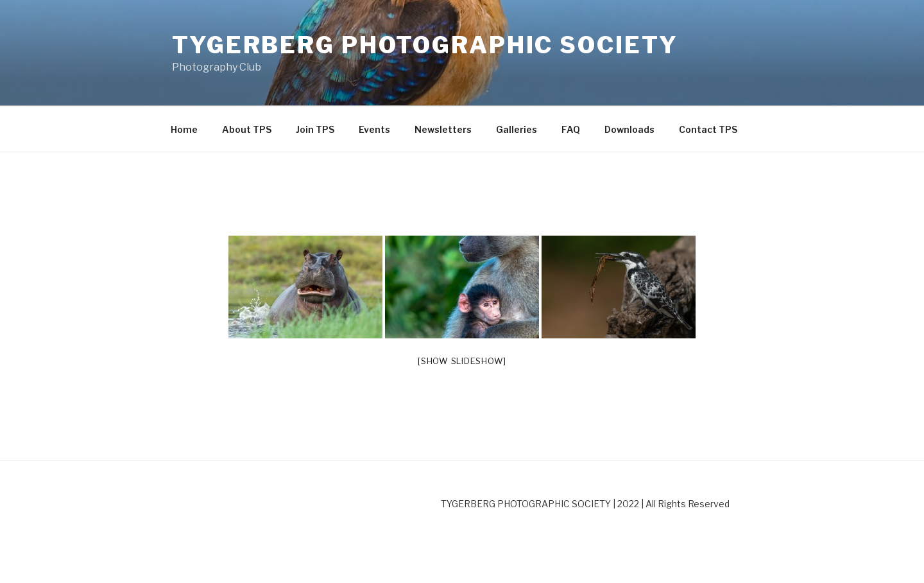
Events (374, 129)
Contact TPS (708, 129)
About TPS (247, 129)
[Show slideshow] (462, 361)
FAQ (571, 129)
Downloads (629, 129)
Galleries (517, 129)
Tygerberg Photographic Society (425, 45)
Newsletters (443, 129)
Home (184, 129)
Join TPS (315, 129)
